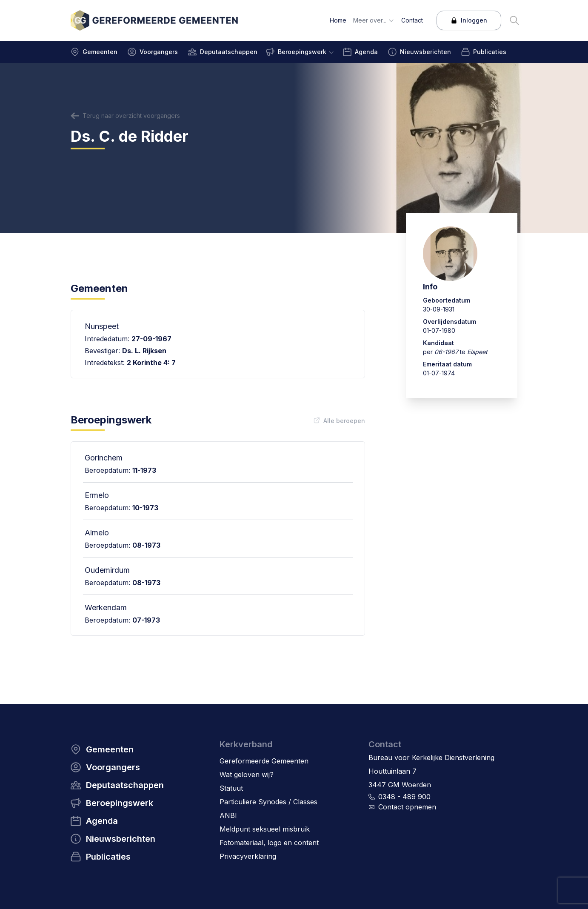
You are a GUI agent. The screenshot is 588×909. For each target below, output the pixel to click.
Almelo (97, 533)
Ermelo (97, 495)
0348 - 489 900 (404, 797)
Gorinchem (104, 458)
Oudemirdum (107, 570)
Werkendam (106, 607)
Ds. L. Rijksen (144, 351)
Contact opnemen (407, 807)
